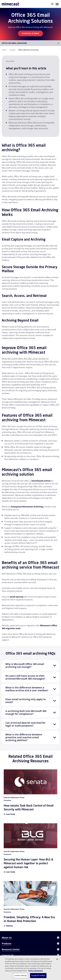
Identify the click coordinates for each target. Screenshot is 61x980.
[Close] (57, 959)
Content (12, 50)
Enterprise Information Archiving (27, 507)
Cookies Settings (21, 975)
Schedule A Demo (30, 33)
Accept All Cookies (38, 975)
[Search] (52, 4)
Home (4, 50)
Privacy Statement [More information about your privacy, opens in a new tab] (36, 971)
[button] (57, 4)
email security (17, 597)
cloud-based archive (41, 481)
